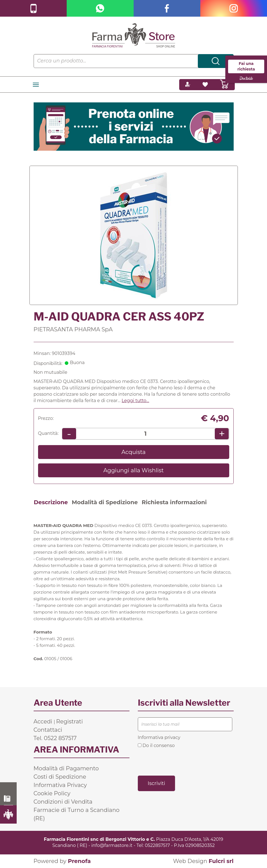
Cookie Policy (52, 793)
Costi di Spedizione (60, 777)
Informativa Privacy (60, 785)
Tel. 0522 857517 (55, 738)
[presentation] (180, 761)
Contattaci (48, 730)
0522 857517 (8, 799)
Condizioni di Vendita (63, 802)
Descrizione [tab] (51, 502)
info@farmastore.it (112, 845)
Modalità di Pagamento (66, 768)
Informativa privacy (159, 737)
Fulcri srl (221, 861)
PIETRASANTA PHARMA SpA (73, 329)
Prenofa (79, 861)
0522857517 (157, 845)
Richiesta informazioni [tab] (174, 502)
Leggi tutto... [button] (135, 401)
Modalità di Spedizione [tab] (105, 502)
